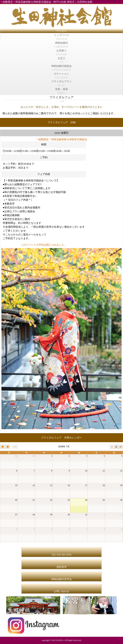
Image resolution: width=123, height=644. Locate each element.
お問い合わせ (61, 591)
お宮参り (61, 52)
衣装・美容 (61, 91)
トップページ (61, 37)
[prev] (3, 447)
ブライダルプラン (61, 83)
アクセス (61, 31)
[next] (8, 447)
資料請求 (61, 567)
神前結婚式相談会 (61, 68)
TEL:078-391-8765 (61, 555)
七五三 (61, 60)
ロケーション (61, 76)
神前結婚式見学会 (61, 579)
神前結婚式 (61, 45)
